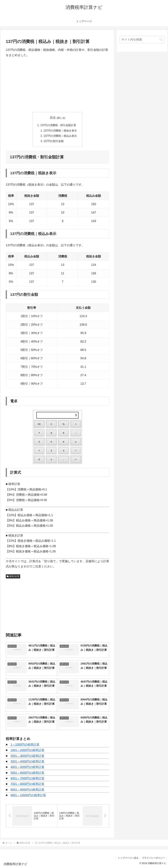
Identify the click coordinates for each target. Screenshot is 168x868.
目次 (53, 118)
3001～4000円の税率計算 (27, 761)
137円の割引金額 (54, 141)
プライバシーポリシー (153, 858)
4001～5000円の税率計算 (27, 767)
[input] (142, 40)
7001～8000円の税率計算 (27, 784)
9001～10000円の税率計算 (28, 795)
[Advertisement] (57, 85)
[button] (161, 39)
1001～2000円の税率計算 (27, 750)
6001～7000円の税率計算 (27, 778)
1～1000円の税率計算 (25, 745)
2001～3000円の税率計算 (27, 756)
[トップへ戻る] (163, 863)
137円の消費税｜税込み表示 (60, 136)
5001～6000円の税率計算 (27, 773)
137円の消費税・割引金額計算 (58, 125)
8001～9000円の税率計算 (27, 790)
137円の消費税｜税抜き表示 (60, 131)
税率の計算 (13, 576)
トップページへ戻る (128, 858)
